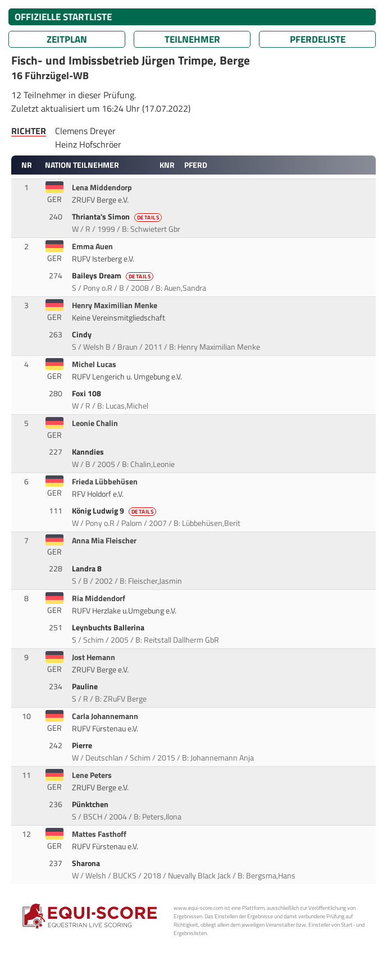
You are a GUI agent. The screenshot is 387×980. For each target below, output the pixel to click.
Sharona (87, 863)
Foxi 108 (87, 393)
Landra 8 (88, 569)
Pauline (86, 686)
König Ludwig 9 (115, 511)
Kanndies (89, 452)
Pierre (83, 745)
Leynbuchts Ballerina (109, 628)
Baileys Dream (114, 276)
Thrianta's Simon (118, 217)
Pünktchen (91, 804)
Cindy (83, 335)
